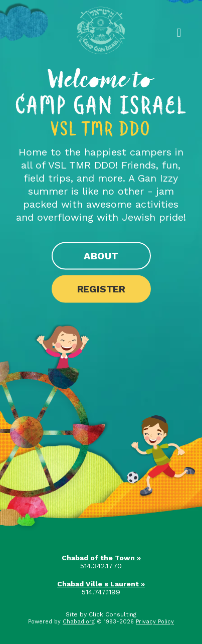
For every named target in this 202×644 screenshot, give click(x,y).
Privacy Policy (155, 622)
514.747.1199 (101, 592)
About (101, 256)
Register (101, 289)
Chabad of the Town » (101, 558)
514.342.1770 (101, 566)
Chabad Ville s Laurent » (101, 584)
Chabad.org (79, 622)
